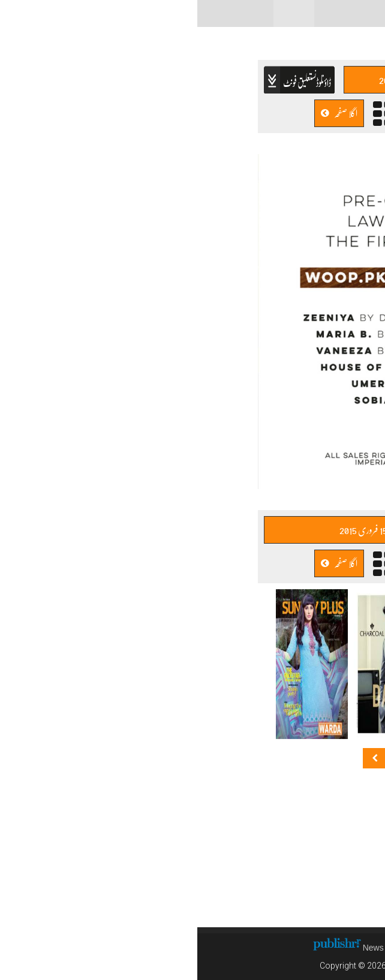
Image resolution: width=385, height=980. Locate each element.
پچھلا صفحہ (242, 113)
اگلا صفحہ (142, 113)
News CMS (188, 948)
